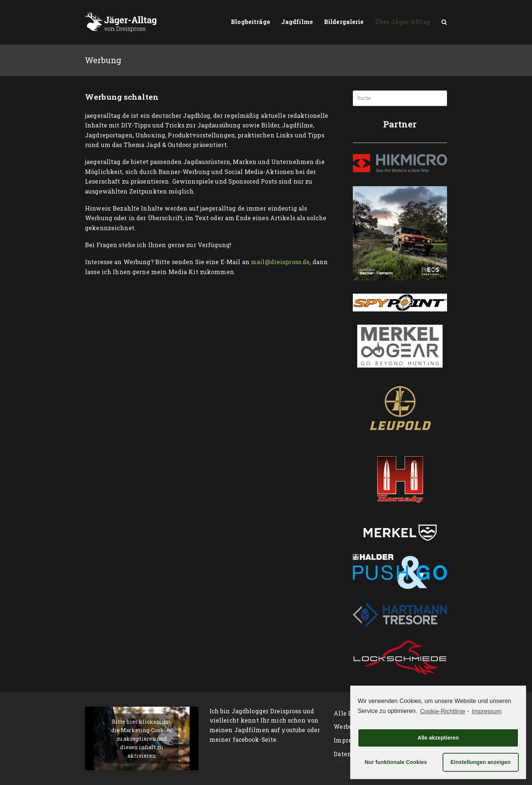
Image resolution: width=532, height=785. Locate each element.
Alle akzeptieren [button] (438, 738)
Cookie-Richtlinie (443, 711)
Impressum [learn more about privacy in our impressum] (487, 711)
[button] (444, 22)
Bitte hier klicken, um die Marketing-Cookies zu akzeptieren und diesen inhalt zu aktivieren (141, 738)
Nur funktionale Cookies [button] (396, 762)
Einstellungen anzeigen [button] (480, 762)
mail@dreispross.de (280, 262)
